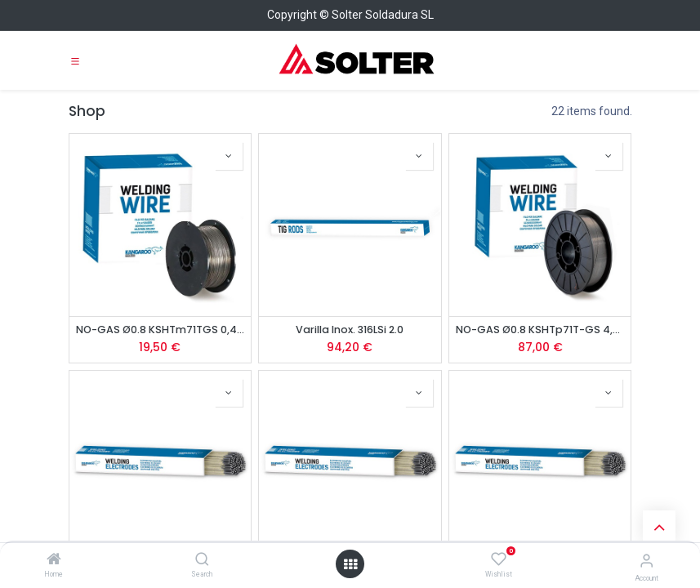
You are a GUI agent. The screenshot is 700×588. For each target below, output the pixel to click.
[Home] (54, 560)
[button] (229, 156)
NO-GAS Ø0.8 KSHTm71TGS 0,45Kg (161, 330)
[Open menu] (350, 564)
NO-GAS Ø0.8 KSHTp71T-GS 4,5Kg (540, 330)
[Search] (202, 560)
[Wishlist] (499, 559)
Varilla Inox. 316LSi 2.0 (350, 330)
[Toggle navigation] (75, 60)
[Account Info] (646, 561)
